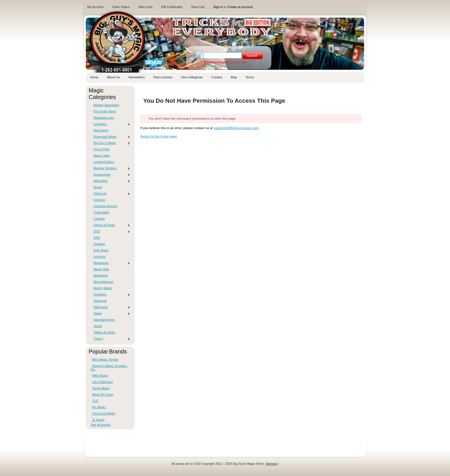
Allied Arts (110, 181)
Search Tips (239, 62)
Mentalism (101, 275)
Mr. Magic (99, 407)
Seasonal (100, 301)
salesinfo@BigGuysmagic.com (236, 128)
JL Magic (98, 420)
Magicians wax (104, 118)
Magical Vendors (110, 168)
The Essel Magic (104, 413)
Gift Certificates (172, 7)
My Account (95, 7)
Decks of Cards (110, 225)
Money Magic (103, 288)
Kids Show (101, 250)
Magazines (110, 263)
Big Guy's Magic (110, 143)
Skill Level (110, 307)
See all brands (101, 425)
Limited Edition (104, 162)
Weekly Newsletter (106, 105)
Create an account (240, 7)
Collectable (101, 212)
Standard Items (104, 320)
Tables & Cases (104, 332)
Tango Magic (101, 388)
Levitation (110, 124)
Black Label (102, 156)
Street (98, 326)
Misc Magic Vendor (105, 360)
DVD (110, 232)
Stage (110, 314)
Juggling (99, 244)
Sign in (218, 7)
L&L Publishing (102, 382)
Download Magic (110, 137)
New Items (101, 130)
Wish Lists (146, 7)
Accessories (110, 175)
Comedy (99, 219)
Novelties (110, 295)
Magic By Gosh (103, 395)
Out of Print (101, 149)
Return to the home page (159, 136)
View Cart (198, 7)
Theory (110, 339)
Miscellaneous (103, 282)
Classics (99, 200)
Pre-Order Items (105, 111)
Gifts (97, 238)
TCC (95, 401)
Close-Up (110, 194)
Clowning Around (105, 206)
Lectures (100, 257)
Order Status (121, 7)
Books (98, 187)
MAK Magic (100, 376)
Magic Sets (101, 269)
